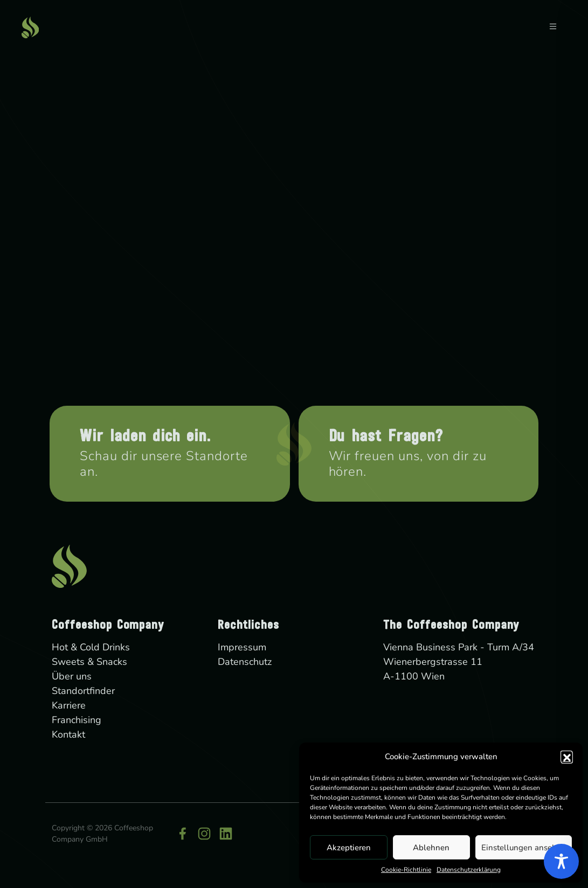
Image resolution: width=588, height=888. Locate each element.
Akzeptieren (349, 848)
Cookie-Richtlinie (406, 870)
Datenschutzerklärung (469, 870)
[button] (566, 757)
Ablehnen (431, 848)
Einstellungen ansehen (524, 848)
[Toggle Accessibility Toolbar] (561, 861)
